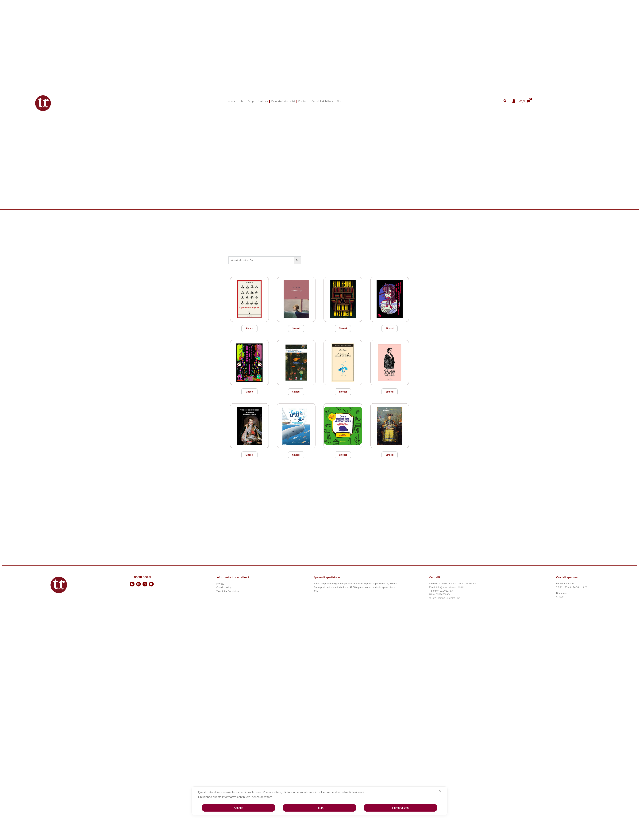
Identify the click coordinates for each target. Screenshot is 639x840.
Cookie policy (224, 588)
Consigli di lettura (322, 101)
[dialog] (319, 801)
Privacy (220, 584)
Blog (339, 101)
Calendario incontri (283, 101)
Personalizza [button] (400, 808)
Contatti (303, 101)
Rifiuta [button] (319, 808)
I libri (241, 101)
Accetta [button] (239, 808)
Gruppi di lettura (258, 101)
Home (231, 101)
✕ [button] (440, 791)
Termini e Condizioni (228, 591)
